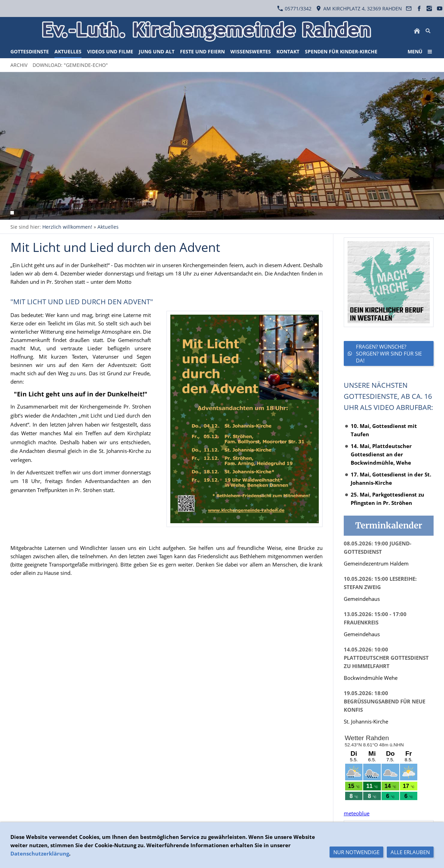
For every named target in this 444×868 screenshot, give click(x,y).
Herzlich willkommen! (67, 227)
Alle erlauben (410, 852)
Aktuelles (108, 227)
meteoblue (357, 813)
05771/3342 (294, 8)
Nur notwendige (356, 852)
